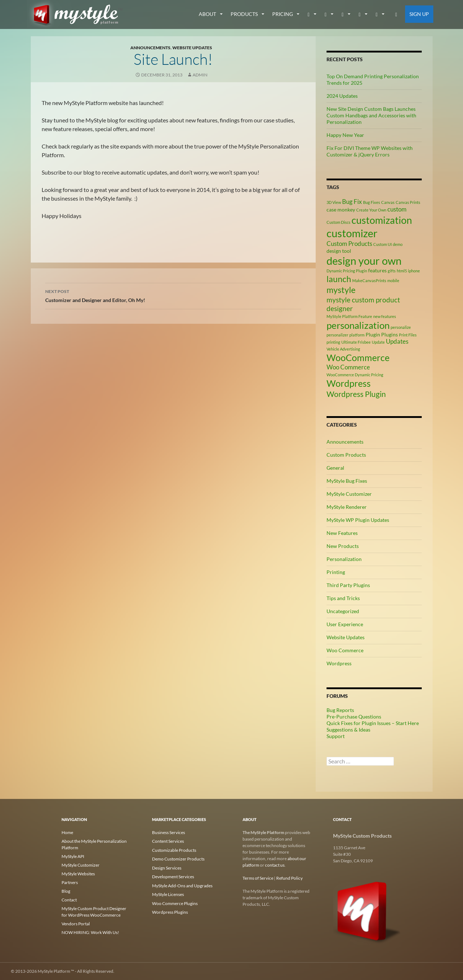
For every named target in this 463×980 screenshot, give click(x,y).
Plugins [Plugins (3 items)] (390, 334)
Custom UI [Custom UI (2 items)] (382, 244)
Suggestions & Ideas (348, 730)
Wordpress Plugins (170, 911)
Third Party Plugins (348, 585)
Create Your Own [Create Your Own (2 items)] (371, 210)
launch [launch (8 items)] (339, 279)
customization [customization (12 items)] (382, 220)
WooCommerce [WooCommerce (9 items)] (358, 358)
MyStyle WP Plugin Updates (358, 520)
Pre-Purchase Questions (354, 717)
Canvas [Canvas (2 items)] (388, 202)
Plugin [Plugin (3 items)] (373, 334)
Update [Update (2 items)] (378, 342)
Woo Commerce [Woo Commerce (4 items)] (348, 367)
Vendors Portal (76, 924)
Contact (69, 900)
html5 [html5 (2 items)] (402, 271)
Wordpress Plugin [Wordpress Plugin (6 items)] (356, 394)
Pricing (283, 14)
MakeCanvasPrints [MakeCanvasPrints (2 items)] (369, 280)
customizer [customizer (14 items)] (352, 233)
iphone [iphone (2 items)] (414, 271)
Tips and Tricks (343, 598)
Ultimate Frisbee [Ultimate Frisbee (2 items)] (356, 342)
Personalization (344, 559)
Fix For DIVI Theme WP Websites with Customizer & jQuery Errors (370, 151)
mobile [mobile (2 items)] (393, 280)
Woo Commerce (345, 650)
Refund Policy (289, 878)
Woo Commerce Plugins (175, 902)
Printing (336, 572)
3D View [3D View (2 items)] (334, 202)
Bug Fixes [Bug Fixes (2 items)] (372, 202)
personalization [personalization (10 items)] (358, 325)
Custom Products (346, 455)
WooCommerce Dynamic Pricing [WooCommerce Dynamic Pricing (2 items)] (355, 375)
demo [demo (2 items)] (398, 244)
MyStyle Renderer (347, 507)
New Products (343, 546)
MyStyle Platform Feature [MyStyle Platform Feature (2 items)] (349, 316)
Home (67, 832)
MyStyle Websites (78, 874)
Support (336, 736)
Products (244, 14)
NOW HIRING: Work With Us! (90, 932)
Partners (70, 882)
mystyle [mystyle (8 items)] (341, 290)
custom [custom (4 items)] (397, 209)
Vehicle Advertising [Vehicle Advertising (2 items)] (343, 349)
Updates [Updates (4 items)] (397, 342)
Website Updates (192, 48)
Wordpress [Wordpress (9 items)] (349, 383)
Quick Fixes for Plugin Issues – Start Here (373, 723)
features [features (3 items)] (377, 270)
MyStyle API (73, 856)
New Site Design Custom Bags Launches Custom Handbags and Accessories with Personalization (371, 115)
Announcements (150, 48)
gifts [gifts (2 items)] (392, 271)
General (335, 468)
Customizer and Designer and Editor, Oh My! (173, 295)
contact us (275, 865)
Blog (66, 891)
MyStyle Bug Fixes (347, 481)
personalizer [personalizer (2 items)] (337, 335)
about (207, 14)
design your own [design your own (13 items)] (364, 261)
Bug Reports (340, 710)
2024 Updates (342, 96)
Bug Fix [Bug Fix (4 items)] (352, 202)
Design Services (167, 867)
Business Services (169, 832)
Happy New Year (345, 135)
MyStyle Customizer (349, 494)
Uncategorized (343, 611)
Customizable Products (174, 850)
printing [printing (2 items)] (333, 342)
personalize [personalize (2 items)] (401, 327)
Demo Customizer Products (178, 858)
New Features (342, 533)
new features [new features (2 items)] (385, 316)
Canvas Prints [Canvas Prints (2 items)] (408, 202)
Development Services (173, 876)
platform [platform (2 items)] (357, 335)
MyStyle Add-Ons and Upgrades (182, 885)
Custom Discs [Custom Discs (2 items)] (338, 222)
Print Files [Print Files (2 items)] (408, 335)
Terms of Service (258, 878)
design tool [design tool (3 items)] (339, 251)
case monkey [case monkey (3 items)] (341, 210)
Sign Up (419, 14)
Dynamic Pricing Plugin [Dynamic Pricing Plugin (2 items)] (347, 271)
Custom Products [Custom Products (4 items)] (349, 244)
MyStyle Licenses (168, 893)
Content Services (168, 841)
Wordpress (339, 663)
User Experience (345, 624)
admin (200, 75)
